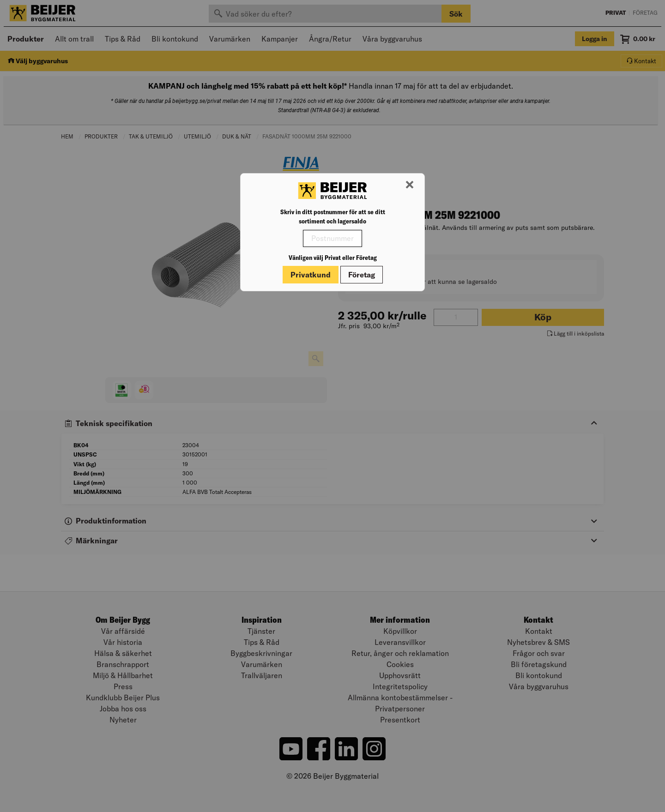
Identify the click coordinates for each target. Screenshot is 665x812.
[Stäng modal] (410, 185)
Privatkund (311, 275)
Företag (362, 275)
